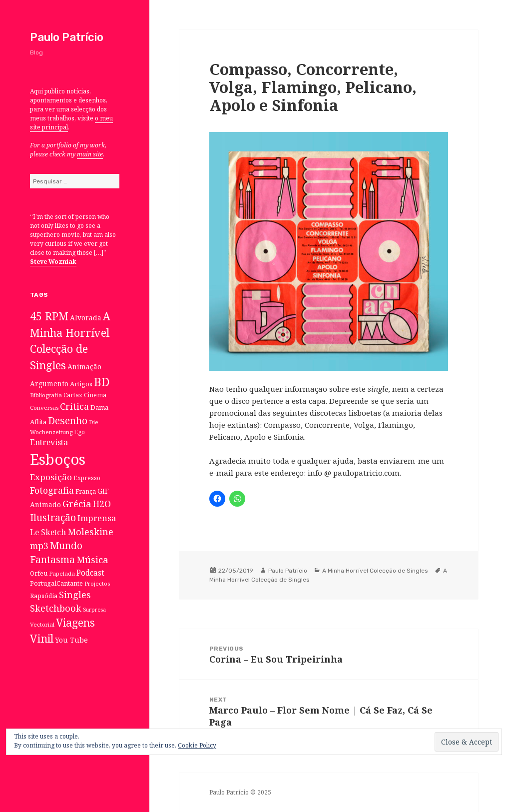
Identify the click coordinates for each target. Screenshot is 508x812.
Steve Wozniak (53, 262)
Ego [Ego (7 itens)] (79, 432)
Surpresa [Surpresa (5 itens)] (94, 610)
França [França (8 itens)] (86, 491)
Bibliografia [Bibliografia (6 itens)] (46, 395)
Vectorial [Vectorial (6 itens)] (42, 624)
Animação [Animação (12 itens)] (84, 367)
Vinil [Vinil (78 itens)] (42, 638)
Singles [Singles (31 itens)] (75, 595)
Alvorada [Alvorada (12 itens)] (86, 318)
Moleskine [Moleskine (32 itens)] (90, 532)
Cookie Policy (197, 745)
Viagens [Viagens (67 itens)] (75, 623)
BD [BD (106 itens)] (102, 382)
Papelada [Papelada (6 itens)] (62, 573)
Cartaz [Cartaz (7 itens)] (73, 395)
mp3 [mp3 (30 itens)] (39, 546)
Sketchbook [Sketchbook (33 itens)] (56, 608)
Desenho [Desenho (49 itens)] (68, 420)
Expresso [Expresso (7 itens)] (87, 478)
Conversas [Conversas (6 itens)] (44, 407)
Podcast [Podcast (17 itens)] (90, 573)
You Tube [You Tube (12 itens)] (71, 640)
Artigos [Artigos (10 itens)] (81, 384)
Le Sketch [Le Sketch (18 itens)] (48, 532)
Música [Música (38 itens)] (92, 559)
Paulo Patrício (67, 37)
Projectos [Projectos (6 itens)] (97, 583)
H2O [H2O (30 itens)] (102, 504)
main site (90, 154)
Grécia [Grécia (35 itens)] (77, 503)
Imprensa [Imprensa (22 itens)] (97, 518)
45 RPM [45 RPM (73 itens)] (49, 316)
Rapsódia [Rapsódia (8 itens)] (44, 596)
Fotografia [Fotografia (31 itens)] (52, 490)
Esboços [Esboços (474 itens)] (58, 459)
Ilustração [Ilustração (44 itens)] (53, 517)
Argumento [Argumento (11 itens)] (49, 384)
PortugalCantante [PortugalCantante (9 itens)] (56, 583)
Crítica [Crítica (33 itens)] (74, 406)
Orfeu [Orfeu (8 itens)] (39, 573)
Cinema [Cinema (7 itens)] (95, 395)
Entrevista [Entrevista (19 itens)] (49, 442)
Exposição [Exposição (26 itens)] (51, 477)
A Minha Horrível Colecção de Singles (375, 571)
